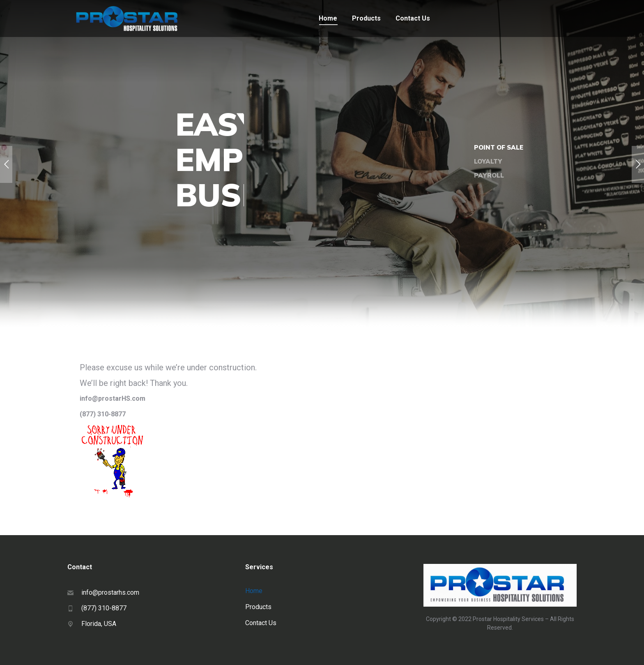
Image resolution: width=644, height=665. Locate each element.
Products (258, 607)
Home (254, 591)
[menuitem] (328, 18)
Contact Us (261, 623)
